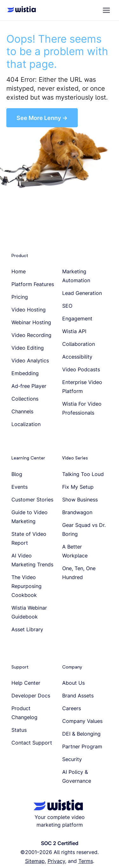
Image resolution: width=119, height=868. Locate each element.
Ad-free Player (29, 386)
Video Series (75, 458)
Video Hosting (29, 310)
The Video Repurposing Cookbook (26, 586)
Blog (17, 474)
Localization (26, 424)
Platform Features (33, 284)
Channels (22, 411)
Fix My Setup (78, 487)
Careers (72, 708)
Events (20, 487)
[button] (106, 10)
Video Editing (28, 348)
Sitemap (35, 861)
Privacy (56, 861)
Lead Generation (82, 293)
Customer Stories (32, 500)
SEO (67, 306)
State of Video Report (29, 538)
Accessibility (77, 357)
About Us (73, 683)
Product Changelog (24, 713)
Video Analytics (30, 360)
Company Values (82, 721)
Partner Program (82, 746)
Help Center (26, 683)
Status (19, 730)
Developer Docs (31, 696)
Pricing (20, 297)
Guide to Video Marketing (30, 517)
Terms (86, 861)
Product (20, 255)
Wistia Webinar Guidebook (29, 612)
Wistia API (74, 331)
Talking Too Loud (83, 474)
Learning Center (28, 458)
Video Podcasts (81, 369)
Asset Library (27, 629)
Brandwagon (77, 512)
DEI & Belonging (81, 734)
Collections (25, 399)
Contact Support (32, 743)
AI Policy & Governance (77, 776)
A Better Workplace (75, 551)
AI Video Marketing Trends (32, 560)
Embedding (25, 373)
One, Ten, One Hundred (79, 573)
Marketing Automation (76, 276)
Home (19, 271)
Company (72, 667)
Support (20, 667)
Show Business (80, 500)
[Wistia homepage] (20, 10)
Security (72, 759)
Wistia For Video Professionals (82, 408)
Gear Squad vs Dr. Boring (84, 529)
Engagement (77, 318)
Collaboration (79, 344)
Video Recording (31, 335)
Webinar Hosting (31, 322)
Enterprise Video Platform (82, 387)
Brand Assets (78, 696)
